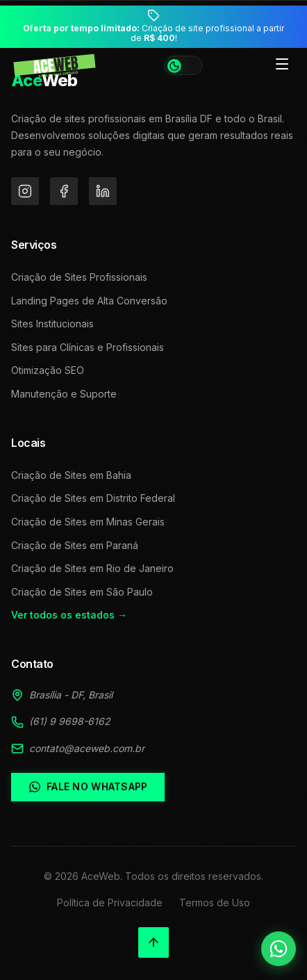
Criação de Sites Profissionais (79, 277)
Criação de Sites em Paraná (75, 545)
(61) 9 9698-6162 (70, 721)
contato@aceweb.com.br (87, 748)
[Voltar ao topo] (153, 942)
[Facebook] (64, 191)
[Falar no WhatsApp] (279, 949)
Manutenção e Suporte (64, 394)
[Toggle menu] (282, 65)
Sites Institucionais (52, 324)
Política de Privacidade (110, 903)
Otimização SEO (48, 370)
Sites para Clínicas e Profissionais (88, 347)
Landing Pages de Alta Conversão (89, 301)
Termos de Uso (215, 903)
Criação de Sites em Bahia (71, 475)
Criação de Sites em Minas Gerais (88, 522)
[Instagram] (25, 191)
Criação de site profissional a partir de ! (153, 33)
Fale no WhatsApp (88, 787)
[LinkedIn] (103, 191)
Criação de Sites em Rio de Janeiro (92, 568)
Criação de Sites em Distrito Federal (93, 498)
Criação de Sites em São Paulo (82, 592)
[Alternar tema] (183, 65)
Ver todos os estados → (69, 615)
